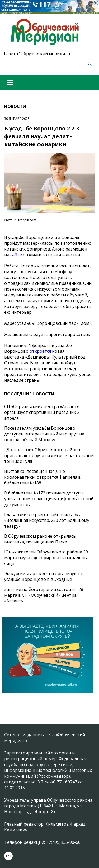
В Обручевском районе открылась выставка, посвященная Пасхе (40, 539)
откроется (40, 351)
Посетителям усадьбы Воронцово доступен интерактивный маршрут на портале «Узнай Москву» (44, 434)
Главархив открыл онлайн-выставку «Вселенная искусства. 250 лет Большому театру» (47, 520)
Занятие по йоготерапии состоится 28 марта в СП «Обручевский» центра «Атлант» (44, 595)
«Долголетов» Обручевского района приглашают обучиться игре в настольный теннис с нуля (49, 455)
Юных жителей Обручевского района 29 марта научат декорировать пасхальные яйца (47, 558)
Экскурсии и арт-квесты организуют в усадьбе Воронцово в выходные (44, 576)
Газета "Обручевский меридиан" (38, 53)
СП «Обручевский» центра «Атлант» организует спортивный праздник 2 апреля (42, 412)
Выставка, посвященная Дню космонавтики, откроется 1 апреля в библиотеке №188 (43, 477)
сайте (16, 255)
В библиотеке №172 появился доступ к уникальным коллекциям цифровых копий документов (49, 499)
